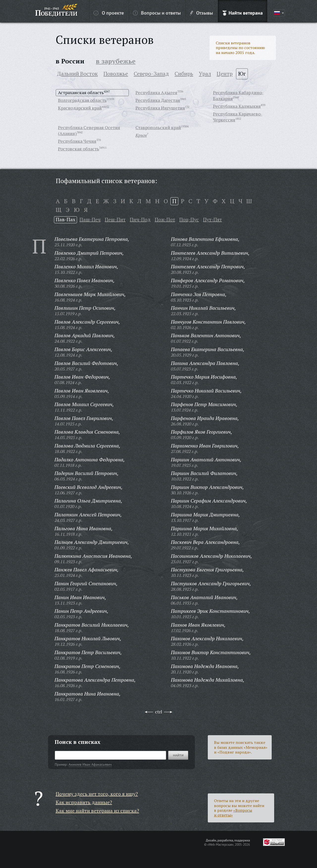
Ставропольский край (158, 127)
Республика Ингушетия (160, 108)
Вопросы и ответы (157, 13)
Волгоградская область (82, 100)
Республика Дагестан (158, 100)
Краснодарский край (80, 108)
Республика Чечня (77, 141)
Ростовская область (79, 149)
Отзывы (201, 13)
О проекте (109, 13)
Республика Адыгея (156, 92)
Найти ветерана (243, 13)
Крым (141, 135)
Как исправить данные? (84, 802)
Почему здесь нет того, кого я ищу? (97, 794)
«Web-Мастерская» (220, 844)
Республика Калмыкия (237, 106)
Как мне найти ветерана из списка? (97, 811)
